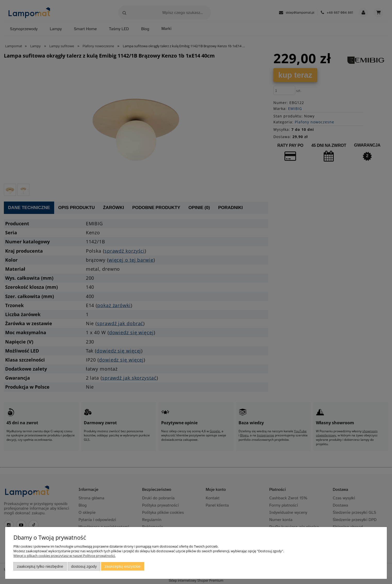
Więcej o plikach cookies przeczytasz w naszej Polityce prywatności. (64, 556)
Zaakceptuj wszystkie (123, 566)
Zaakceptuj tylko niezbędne (40, 566)
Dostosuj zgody (84, 566)
